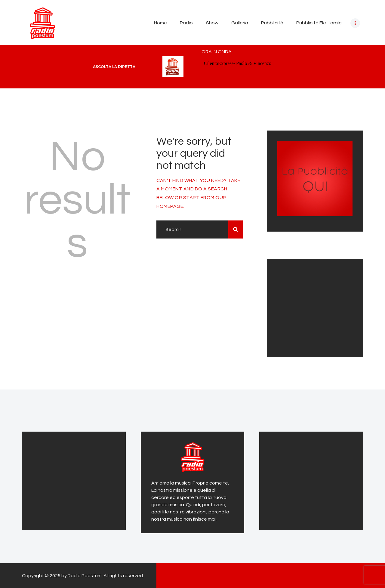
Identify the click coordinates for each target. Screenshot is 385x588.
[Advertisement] (315, 307)
